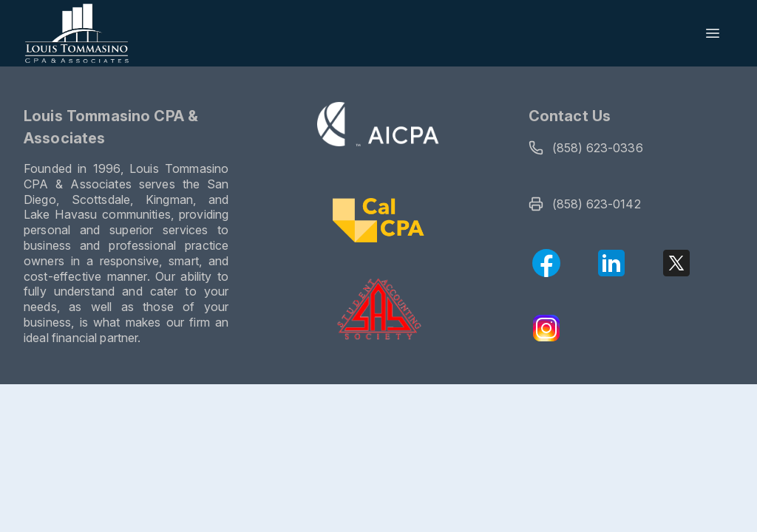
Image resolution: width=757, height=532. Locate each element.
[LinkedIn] (611, 263)
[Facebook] (546, 263)
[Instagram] (546, 328)
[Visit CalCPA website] (378, 222)
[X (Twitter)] (676, 263)
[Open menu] (713, 33)
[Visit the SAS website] (379, 310)
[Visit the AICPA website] (379, 126)
